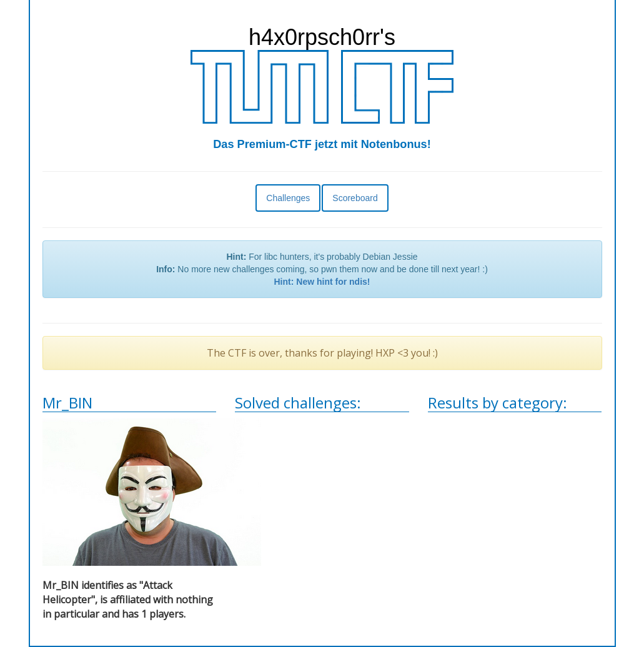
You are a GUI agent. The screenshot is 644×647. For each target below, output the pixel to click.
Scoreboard (355, 198)
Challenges (288, 198)
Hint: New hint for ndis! (322, 282)
